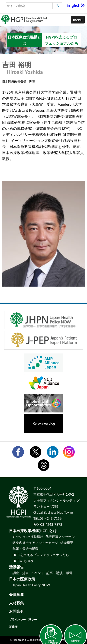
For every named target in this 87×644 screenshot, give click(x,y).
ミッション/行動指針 (28, 537)
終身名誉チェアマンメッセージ (35, 543)
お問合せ (16, 611)
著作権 (13, 627)
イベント (38, 573)
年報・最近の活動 (26, 549)
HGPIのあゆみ (23, 561)
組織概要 (67, 543)
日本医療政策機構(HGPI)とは (33, 531)
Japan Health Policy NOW (31, 585)
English (76, 5)
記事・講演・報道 (59, 573)
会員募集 (16, 594)
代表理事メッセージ (60, 537)
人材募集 (16, 603)
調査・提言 (21, 573)
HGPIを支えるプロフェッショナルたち (41, 555)
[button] (78, 20)
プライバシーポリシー (23, 619)
